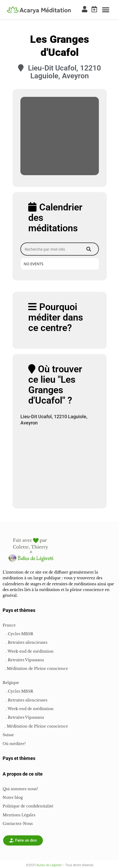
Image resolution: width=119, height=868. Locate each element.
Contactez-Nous (18, 824)
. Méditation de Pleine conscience (35, 669)
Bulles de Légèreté (49, 865)
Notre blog (13, 798)
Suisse (8, 735)
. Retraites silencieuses (25, 642)
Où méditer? (14, 744)
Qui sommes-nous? (20, 789)
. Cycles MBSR (18, 634)
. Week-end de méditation (28, 651)
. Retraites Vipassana (23, 660)
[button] (106, 10)
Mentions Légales (19, 815)
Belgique (11, 683)
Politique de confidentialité (28, 806)
